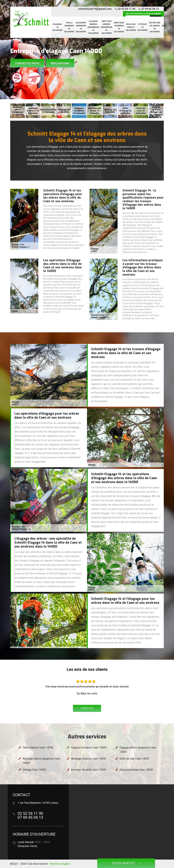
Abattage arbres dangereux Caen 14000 (41, 761)
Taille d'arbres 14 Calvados (69, 27)
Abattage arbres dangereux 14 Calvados (106, 27)
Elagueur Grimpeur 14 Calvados (81, 27)
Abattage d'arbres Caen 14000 (88, 759)
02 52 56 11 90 (125, 9)
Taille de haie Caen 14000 (134, 759)
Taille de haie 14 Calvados (131, 27)
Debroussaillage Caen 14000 (136, 770)
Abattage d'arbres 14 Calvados (119, 27)
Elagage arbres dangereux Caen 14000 (138, 750)
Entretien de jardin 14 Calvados (155, 27)
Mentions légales (60, 864)
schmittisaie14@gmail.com (95, 9)
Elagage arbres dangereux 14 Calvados (93, 27)
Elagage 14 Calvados (57, 27)
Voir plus (87, 708)
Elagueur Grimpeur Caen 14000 (89, 748)
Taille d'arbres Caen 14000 (38, 748)
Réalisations (60, 63)
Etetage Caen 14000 (34, 770)
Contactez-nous (27, 63)
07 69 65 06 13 (149, 9)
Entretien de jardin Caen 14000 (89, 770)
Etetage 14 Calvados (142, 27)
